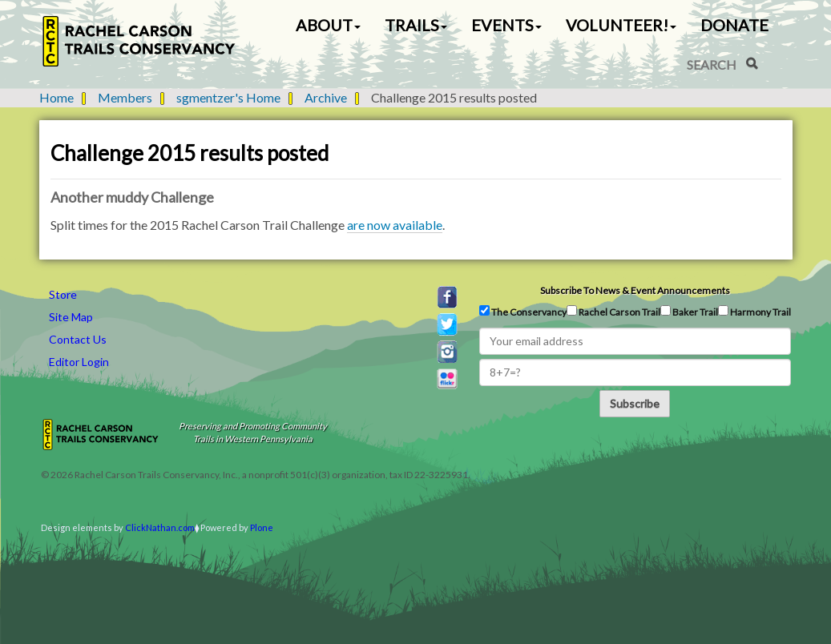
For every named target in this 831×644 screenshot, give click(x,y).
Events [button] (506, 25)
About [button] (328, 25)
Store (63, 294)
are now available (395, 225)
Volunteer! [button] (621, 25)
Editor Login (79, 362)
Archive (326, 97)
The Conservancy (523, 312)
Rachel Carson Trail (613, 312)
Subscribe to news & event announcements (635, 290)
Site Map (71, 317)
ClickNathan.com (160, 527)
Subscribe (635, 403)
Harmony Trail (754, 312)
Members (125, 97)
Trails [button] (416, 25)
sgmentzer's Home (228, 97)
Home (56, 97)
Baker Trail (689, 312)
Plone (262, 527)
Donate (734, 25)
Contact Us (78, 339)
